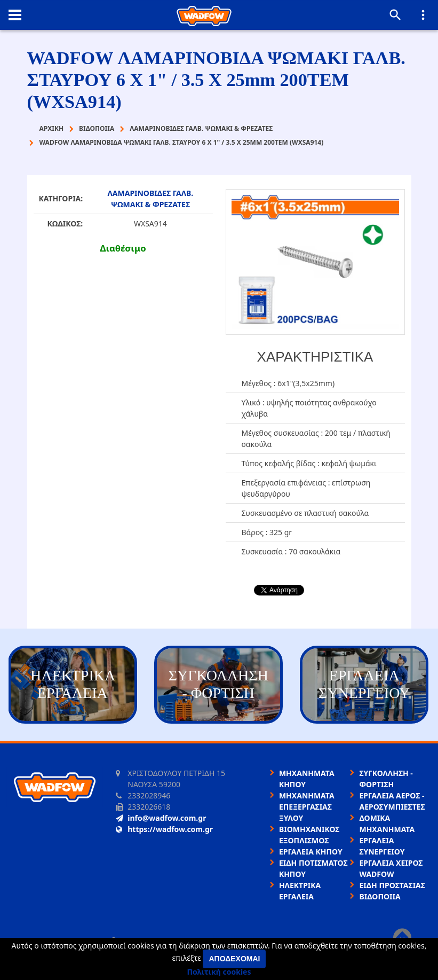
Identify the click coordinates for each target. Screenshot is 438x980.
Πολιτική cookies (219, 972)
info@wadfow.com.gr (161, 818)
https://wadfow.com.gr (164, 829)
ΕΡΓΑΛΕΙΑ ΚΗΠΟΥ (311, 852)
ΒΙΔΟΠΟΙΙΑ (380, 896)
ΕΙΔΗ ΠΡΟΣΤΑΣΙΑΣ (392, 885)
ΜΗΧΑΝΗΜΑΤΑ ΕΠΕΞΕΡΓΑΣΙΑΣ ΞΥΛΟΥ (307, 807)
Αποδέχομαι (234, 959)
